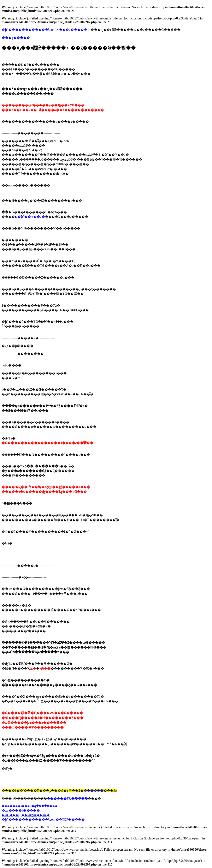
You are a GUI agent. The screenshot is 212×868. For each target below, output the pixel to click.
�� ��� (10, 815)
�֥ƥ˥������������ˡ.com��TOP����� (43, 819)
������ (94, 791)
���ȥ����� (73, 30)
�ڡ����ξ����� (21, 810)
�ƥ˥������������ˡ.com (29, 30)
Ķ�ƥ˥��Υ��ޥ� (30, 217)
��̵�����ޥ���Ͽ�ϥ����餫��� (30, 806)
